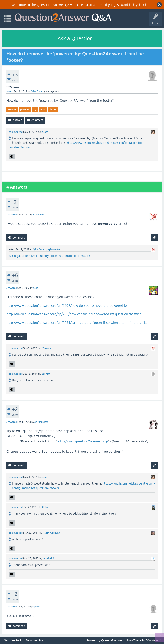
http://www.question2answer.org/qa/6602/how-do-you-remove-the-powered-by (67, 305)
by (35, 109)
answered (12, 215)
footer (53, 109)
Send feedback (13, 640)
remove (12, 109)
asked (10, 91)
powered (25, 109)
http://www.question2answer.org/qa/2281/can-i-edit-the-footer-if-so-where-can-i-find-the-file (77, 323)
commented (16, 132)
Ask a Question (75, 38)
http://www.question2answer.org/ (82, 441)
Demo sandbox (35, 640)
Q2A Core (36, 91)
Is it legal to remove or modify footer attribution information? (50, 256)
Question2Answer (112, 640)
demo (100, 5)
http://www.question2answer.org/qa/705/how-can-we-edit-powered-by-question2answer (74, 314)
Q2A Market (153, 640)
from (43, 109)
